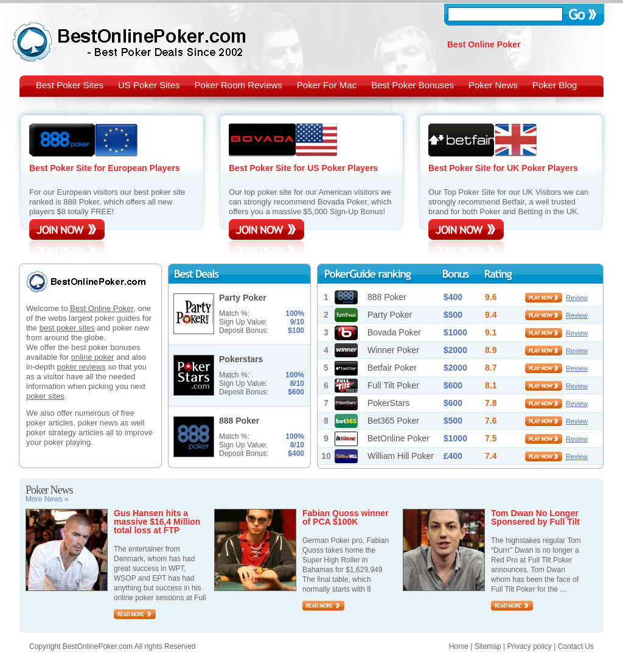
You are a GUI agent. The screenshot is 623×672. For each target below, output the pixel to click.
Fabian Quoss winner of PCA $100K (346, 517)
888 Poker (387, 297)
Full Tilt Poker (393, 385)
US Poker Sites (149, 85)
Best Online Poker (102, 308)
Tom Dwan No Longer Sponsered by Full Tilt (535, 517)
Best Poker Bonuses (412, 85)
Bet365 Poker (393, 421)
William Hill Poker (401, 456)
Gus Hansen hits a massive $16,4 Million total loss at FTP (157, 522)
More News (47, 499)
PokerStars (388, 403)
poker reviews (82, 367)
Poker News (493, 85)
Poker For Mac (327, 85)
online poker (93, 357)
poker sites (45, 396)
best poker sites (67, 328)
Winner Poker (393, 350)
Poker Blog (555, 85)
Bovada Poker (394, 332)
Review (577, 298)
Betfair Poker (392, 368)
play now (544, 298)
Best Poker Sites (70, 85)
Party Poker (390, 315)
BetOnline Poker (399, 438)
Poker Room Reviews (238, 85)
